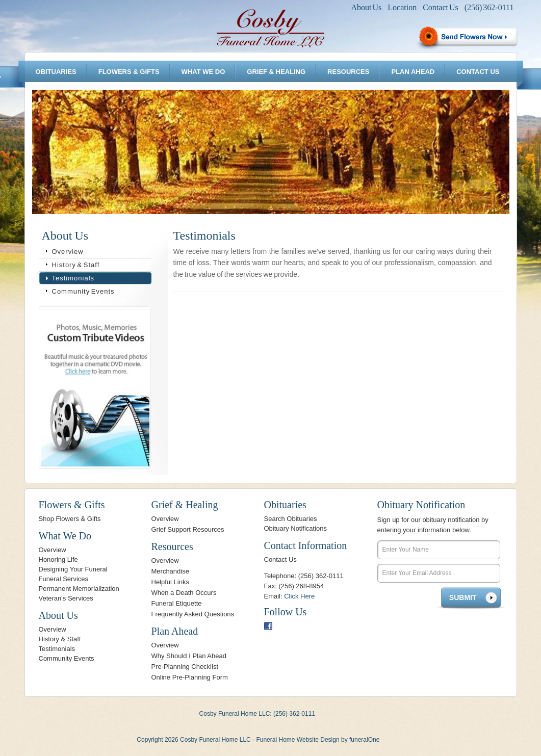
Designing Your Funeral (73, 569)
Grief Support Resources (188, 529)
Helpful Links (170, 582)
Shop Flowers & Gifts (70, 519)
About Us (367, 7)
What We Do (203, 72)
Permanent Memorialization (79, 589)
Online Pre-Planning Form (190, 677)
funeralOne (364, 740)
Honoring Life (58, 559)
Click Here (299, 596)
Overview (68, 252)
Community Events (83, 291)
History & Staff (76, 265)
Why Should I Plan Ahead (189, 656)
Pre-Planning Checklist (185, 667)
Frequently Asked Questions (193, 614)
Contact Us (441, 7)
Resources (348, 72)
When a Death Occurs (184, 593)
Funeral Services (64, 579)
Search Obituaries (291, 519)
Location (402, 7)
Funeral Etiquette (177, 603)
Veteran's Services (66, 598)
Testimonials (73, 278)
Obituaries (56, 72)
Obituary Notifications (296, 528)
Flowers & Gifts (129, 72)
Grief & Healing (276, 72)
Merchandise (170, 571)
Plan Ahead (413, 72)
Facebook (268, 626)
